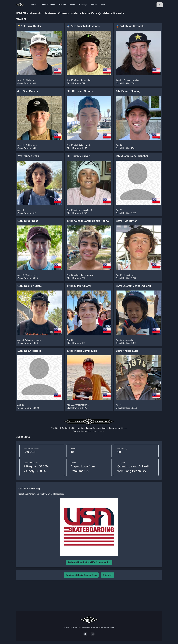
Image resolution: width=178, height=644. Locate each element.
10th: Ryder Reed (28, 221)
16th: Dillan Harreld (29, 351)
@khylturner (129, 275)
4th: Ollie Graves (28, 91)
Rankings (83, 4)
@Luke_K (30, 80)
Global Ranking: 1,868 (27, 343)
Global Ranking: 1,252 (77, 213)
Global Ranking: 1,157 (77, 148)
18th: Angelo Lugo (127, 351)
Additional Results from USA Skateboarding (89, 562)
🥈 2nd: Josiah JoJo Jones (83, 26)
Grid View (108, 575)
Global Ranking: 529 (76, 83)
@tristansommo (81, 405)
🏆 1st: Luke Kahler (29, 26)
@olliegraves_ (32, 145)
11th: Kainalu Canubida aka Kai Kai (88, 221)
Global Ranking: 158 (76, 343)
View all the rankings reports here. (89, 431)
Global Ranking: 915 (27, 213)
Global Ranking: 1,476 (77, 408)
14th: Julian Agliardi (79, 286)
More (103, 4)
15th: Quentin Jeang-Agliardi (133, 286)
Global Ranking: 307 (76, 278)
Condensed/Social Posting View (81, 575)
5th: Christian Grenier (80, 91)
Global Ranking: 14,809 (28, 408)
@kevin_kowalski (131, 80)
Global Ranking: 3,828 (27, 278)
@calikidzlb (128, 340)
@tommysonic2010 (83, 210)
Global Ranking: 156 (125, 83)
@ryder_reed (31, 275)
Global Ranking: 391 (27, 83)
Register (63, 4)
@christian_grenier (83, 145)
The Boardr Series (48, 4)
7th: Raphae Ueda (28, 156)
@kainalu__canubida (84, 275)
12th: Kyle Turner (126, 221)
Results (94, 4)
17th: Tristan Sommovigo (82, 351)
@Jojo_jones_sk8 (82, 80)
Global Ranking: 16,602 (127, 408)
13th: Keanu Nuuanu (30, 286)
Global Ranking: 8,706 (126, 213)
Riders (73, 4)
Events (34, 4)
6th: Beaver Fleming (128, 91)
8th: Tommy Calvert (78, 156)
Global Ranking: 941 (27, 148)
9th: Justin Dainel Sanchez (132, 156)
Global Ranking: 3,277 (126, 278)
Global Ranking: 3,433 (126, 343)
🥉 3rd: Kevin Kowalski (130, 26)
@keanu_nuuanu (33, 340)
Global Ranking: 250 (125, 148)
